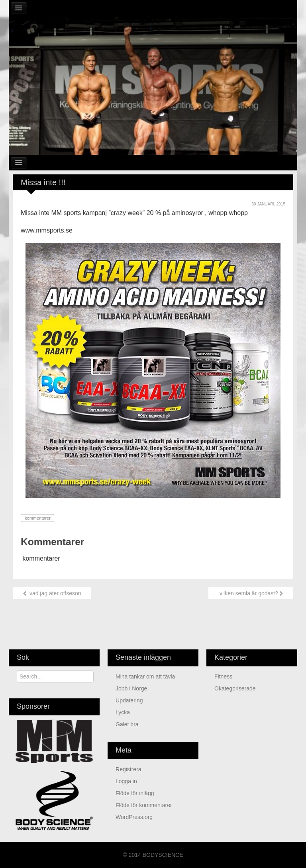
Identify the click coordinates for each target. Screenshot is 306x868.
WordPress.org (134, 817)
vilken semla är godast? (251, 593)
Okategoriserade (235, 688)
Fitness (223, 676)
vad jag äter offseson (52, 593)
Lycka (123, 712)
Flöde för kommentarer (144, 805)
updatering (129, 700)
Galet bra (127, 724)
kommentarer (37, 518)
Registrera (128, 769)
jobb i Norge (131, 688)
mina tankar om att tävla (145, 676)
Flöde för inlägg (135, 793)
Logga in (126, 781)
